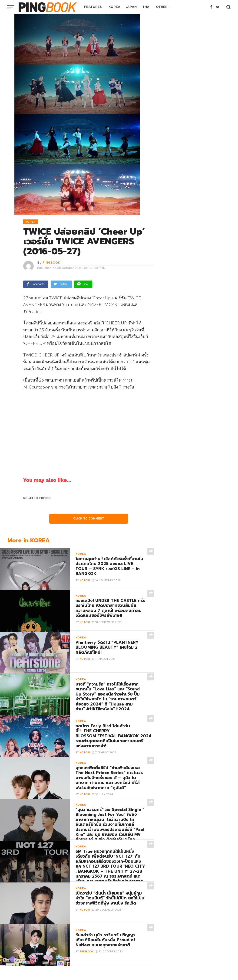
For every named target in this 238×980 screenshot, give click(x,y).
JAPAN (131, 7)
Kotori (85, 581)
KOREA (114, 7)
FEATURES (93, 7)
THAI (146, 7)
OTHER (162, 7)
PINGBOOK (51, 262)
